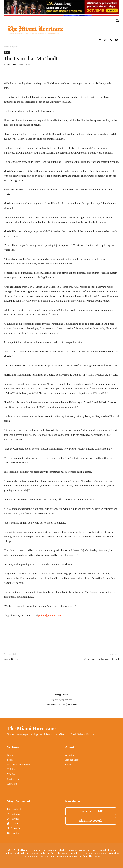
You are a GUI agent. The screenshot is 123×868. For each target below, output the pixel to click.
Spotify (13, 833)
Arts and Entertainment (19, 765)
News (10, 755)
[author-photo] (62, 690)
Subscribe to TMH (91, 811)
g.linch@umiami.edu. (50, 615)
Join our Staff (72, 760)
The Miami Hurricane (31, 728)
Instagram (14, 814)
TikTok (13, 824)
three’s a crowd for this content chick (100, 659)
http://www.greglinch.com (62, 700)
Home (6, 47)
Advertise (70, 755)
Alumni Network (91, 821)
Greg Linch (12, 64)
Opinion (11, 769)
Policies (69, 765)
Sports (15, 47)
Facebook (14, 809)
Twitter (13, 819)
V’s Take (12, 774)
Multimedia (13, 779)
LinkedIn (14, 828)
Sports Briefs (11, 659)
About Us (12, 784)
